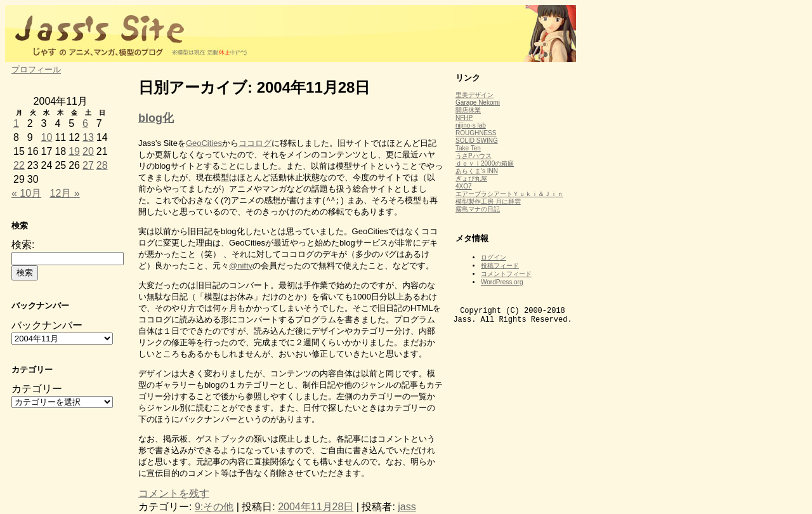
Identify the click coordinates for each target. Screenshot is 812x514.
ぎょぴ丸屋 (471, 179)
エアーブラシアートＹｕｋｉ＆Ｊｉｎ (509, 194)
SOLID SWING (477, 141)
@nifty (241, 266)
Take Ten (468, 148)
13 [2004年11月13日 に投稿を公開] (88, 137)
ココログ (255, 143)
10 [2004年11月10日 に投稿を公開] (47, 137)
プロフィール (36, 69)
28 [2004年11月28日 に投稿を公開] (102, 165)
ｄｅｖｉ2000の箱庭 (485, 163)
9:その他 (214, 507)
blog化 (156, 118)
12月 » (65, 193)
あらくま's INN (477, 171)
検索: (23, 245)
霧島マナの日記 (478, 209)
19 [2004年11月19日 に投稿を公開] (74, 151)
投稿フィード (500, 266)
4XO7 (464, 186)
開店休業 (468, 110)
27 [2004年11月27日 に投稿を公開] (88, 165)
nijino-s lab (471, 125)
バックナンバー (47, 325)
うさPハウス (474, 156)
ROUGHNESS (476, 133)
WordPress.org (502, 282)
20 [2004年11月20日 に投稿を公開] (88, 151)
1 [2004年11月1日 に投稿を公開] (16, 123)
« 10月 (26, 193)
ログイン (494, 257)
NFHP (464, 118)
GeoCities (204, 143)
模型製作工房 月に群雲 (488, 201)
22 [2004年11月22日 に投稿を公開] (19, 165)
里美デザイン (475, 95)
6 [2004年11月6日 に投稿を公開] (85, 123)
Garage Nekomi (478, 102)
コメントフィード (506, 274)
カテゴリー (37, 389)
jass (407, 507)
